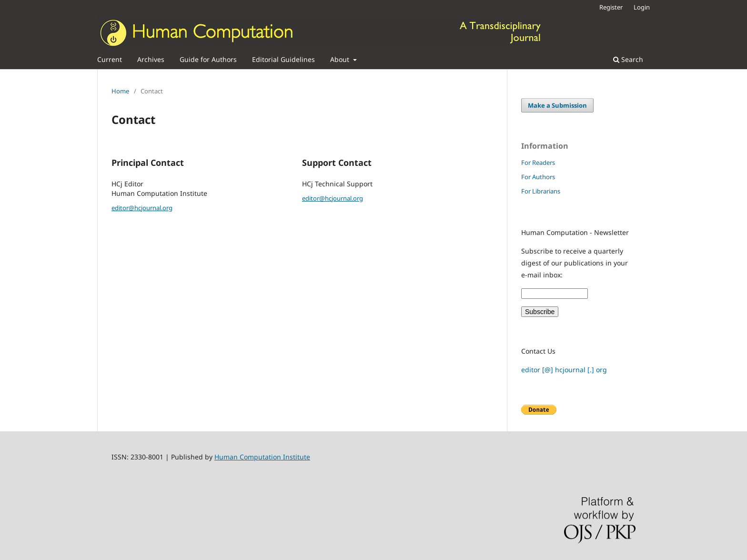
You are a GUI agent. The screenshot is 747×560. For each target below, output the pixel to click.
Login (642, 7)
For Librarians (541, 191)
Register (611, 7)
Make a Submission (557, 105)
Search (628, 59)
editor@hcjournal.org (142, 208)
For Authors (538, 177)
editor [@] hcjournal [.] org (564, 370)
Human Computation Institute (262, 457)
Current (110, 59)
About (341, 59)
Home (120, 91)
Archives (151, 59)
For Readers (538, 163)
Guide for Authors (208, 59)
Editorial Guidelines (283, 59)
